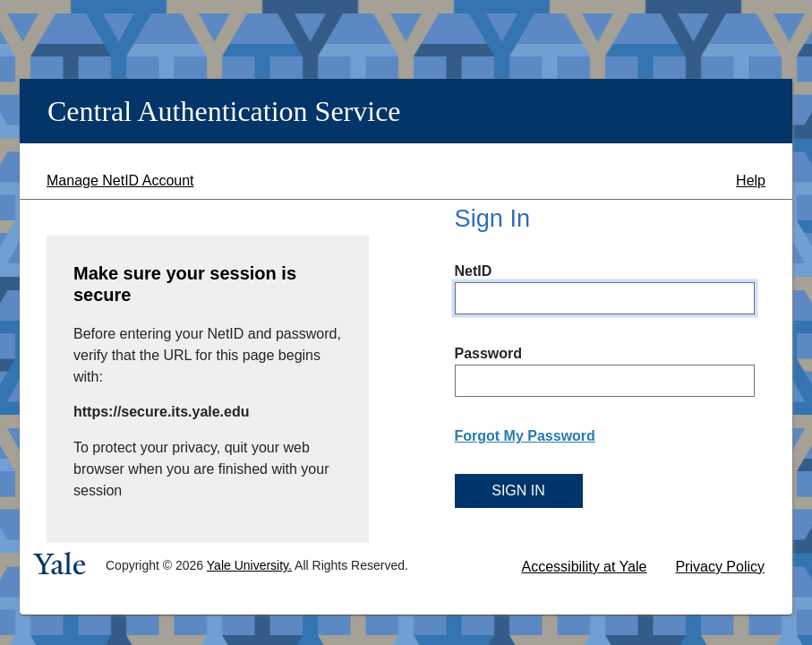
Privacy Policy (720, 567)
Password (489, 353)
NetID (474, 271)
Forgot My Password (525, 436)
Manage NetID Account (120, 181)
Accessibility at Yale (585, 567)
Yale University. (249, 565)
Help (751, 181)
